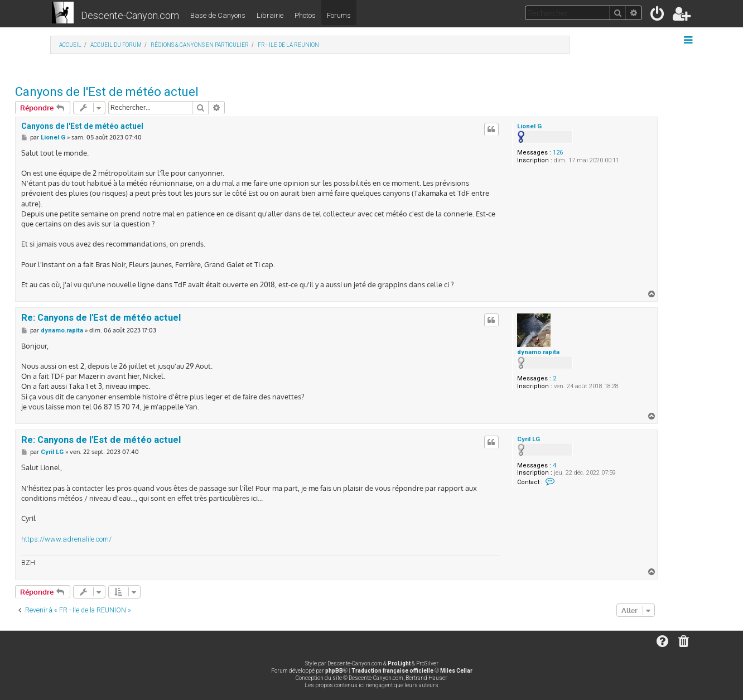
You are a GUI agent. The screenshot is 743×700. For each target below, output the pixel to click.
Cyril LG (529, 439)
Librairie (270, 15)
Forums (339, 15)
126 (558, 153)
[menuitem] (658, 16)
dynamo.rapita (538, 352)
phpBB (334, 671)
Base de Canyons (218, 15)
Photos (305, 15)
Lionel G (529, 126)
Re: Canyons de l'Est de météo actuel (101, 318)
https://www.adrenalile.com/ (66, 539)
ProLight (399, 663)
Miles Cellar (456, 671)
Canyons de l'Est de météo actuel (107, 92)
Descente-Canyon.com (130, 15)
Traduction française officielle (392, 671)
